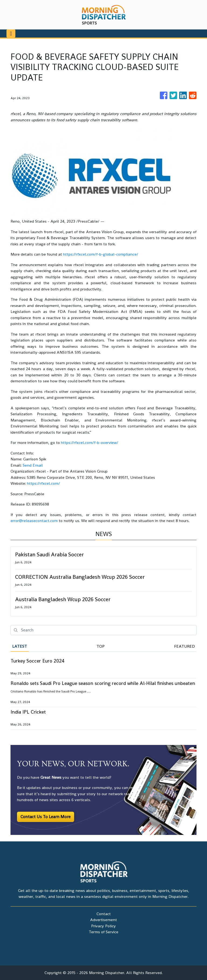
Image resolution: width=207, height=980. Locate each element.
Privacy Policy (103, 926)
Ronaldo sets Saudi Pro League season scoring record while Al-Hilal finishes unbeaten (103, 683)
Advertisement (103, 920)
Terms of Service (103, 932)
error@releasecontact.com (34, 521)
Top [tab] (101, 646)
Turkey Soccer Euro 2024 (37, 661)
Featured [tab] (184, 646)
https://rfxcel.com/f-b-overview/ (90, 442)
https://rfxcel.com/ (44, 483)
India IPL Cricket (28, 712)
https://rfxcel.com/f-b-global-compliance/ (101, 254)
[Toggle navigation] (11, 34)
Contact (104, 914)
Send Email (33, 465)
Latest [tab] (20, 646)
